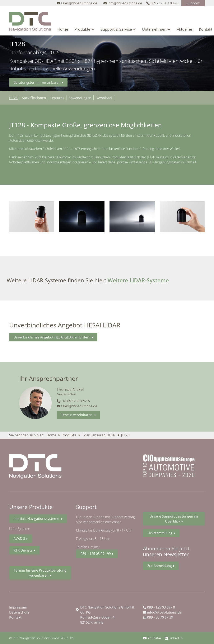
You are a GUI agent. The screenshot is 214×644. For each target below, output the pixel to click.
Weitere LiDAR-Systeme (138, 280)
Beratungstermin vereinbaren (37, 82)
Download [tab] (104, 98)
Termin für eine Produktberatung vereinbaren (40, 573)
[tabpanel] (107, 145)
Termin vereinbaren (77, 415)
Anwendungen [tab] (80, 98)
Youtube (152, 638)
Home (63, 29)
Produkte (84, 29)
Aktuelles (185, 29)
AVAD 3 (19, 539)
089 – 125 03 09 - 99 (96, 554)
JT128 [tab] (13, 98)
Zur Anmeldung (160, 566)
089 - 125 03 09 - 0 (159, 607)
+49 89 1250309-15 (73, 401)
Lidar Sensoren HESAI (99, 435)
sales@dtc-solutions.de (77, 406)
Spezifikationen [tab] (34, 98)
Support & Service (118, 29)
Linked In (174, 638)
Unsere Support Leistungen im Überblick (174, 519)
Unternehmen (156, 29)
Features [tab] (57, 98)
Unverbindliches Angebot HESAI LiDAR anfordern (52, 337)
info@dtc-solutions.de (162, 612)
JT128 (125, 435)
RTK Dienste (23, 550)
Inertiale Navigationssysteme (37, 519)
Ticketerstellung (160, 533)
